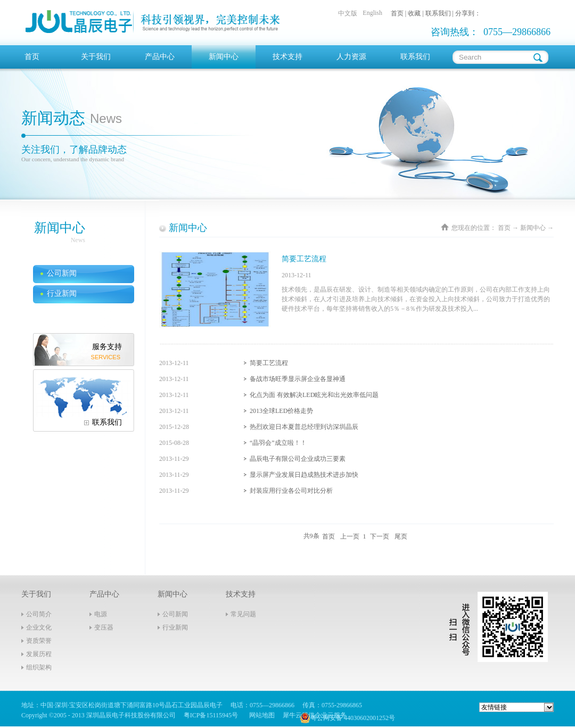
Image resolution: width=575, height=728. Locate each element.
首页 (32, 57)
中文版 (348, 13)
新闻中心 (533, 228)
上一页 (350, 536)
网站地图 (260, 715)
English (372, 13)
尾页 (401, 536)
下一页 (380, 536)
